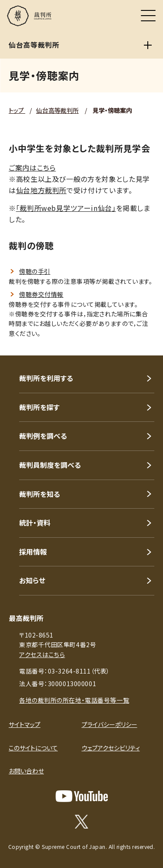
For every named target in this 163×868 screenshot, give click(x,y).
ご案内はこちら (32, 168)
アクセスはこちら (42, 654)
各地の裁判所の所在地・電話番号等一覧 (74, 700)
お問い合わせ (26, 771)
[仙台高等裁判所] (148, 45)
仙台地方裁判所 (41, 190)
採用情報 (33, 552)
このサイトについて (33, 748)
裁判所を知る (40, 494)
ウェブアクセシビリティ (111, 748)
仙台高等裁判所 (57, 110)
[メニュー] (148, 16)
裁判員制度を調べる (50, 465)
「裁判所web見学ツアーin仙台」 (66, 208)
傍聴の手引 (35, 271)
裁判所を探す (39, 407)
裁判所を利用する (46, 378)
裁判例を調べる (43, 436)
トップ (17, 110)
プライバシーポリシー (110, 724)
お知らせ (32, 580)
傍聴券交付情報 (41, 294)
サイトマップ (25, 724)
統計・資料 (35, 523)
